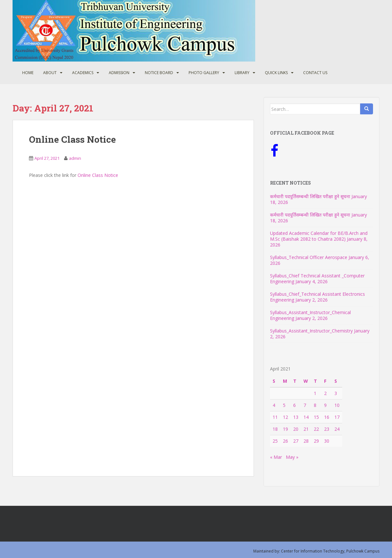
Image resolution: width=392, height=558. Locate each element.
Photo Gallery (204, 73)
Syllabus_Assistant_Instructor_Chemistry (311, 331)
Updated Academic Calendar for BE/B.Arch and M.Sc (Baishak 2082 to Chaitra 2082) (319, 236)
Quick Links (276, 73)
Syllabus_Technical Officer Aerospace (309, 257)
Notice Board (159, 73)
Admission (119, 73)
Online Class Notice (72, 139)
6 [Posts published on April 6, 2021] (294, 405)
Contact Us (315, 73)
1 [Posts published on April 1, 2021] (315, 393)
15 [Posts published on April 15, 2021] (316, 417)
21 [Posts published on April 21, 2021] (306, 429)
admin (75, 158)
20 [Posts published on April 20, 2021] (296, 429)
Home (28, 73)
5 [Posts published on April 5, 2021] (284, 405)
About (50, 73)
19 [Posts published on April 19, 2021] (285, 429)
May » (292, 457)
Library (242, 73)
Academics (83, 73)
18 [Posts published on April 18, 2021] (275, 429)
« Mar (276, 457)
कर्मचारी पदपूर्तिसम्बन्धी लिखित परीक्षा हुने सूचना (310, 196)
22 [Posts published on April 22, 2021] (316, 429)
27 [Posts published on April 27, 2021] (296, 441)
